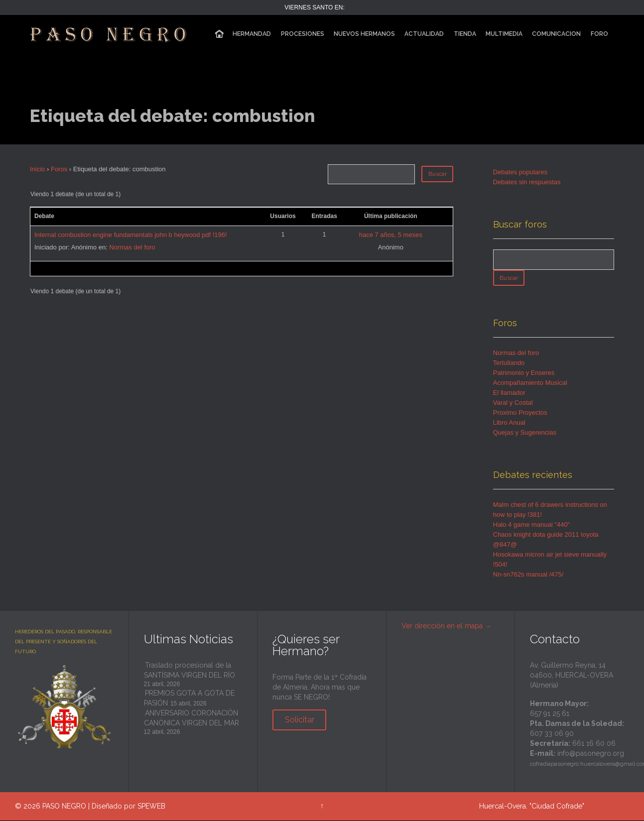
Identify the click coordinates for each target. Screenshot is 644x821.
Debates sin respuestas (527, 182)
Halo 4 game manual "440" (532, 525)
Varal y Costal (513, 403)
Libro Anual (509, 423)
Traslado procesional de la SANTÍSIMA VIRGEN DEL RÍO (190, 671)
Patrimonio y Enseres (524, 373)
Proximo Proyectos (520, 413)
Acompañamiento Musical (530, 383)
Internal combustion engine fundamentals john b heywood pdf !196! (131, 235)
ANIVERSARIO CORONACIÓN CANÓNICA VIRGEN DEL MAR (192, 718)
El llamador (509, 393)
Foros (59, 169)
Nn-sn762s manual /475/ (528, 575)
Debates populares (520, 172)
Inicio (37, 169)
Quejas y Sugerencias (525, 433)
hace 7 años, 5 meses (391, 235)
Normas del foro (132, 247)
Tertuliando (509, 363)
